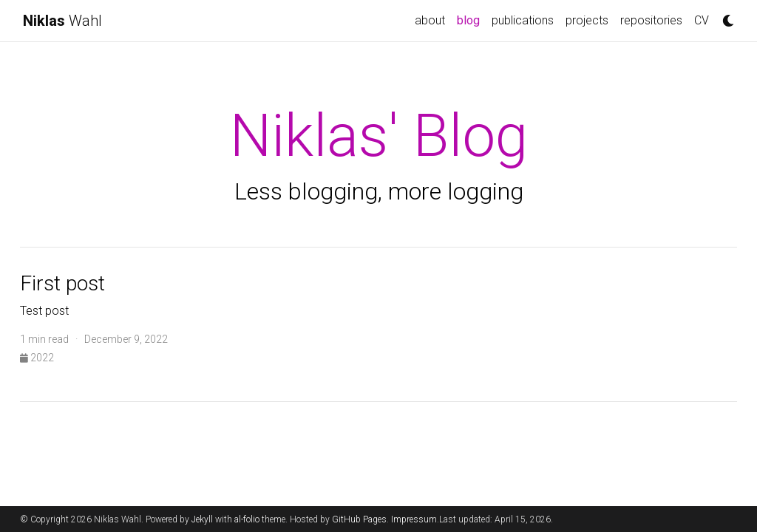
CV (702, 20)
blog (471, 19)
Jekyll (202, 519)
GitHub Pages (359, 519)
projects (587, 20)
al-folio (247, 519)
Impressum (414, 519)
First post (62, 283)
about (430, 20)
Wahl (62, 21)
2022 (37, 358)
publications (523, 20)
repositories (651, 20)
